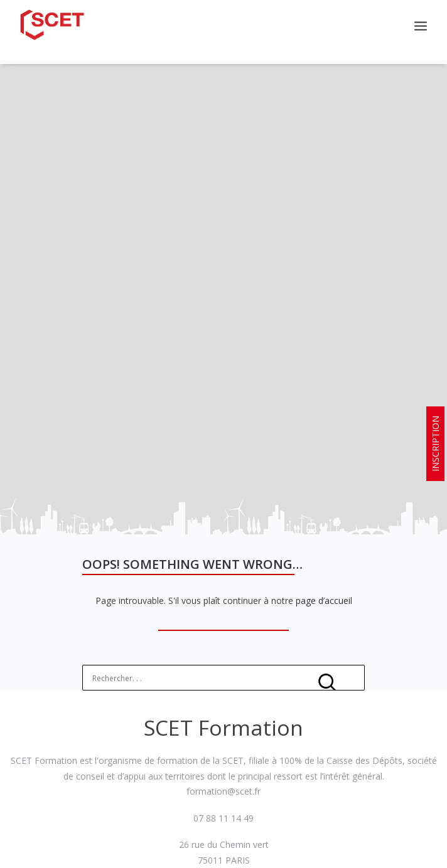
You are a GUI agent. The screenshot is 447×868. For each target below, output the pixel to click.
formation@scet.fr (223, 781)
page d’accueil (324, 590)
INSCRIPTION (435, 444)
